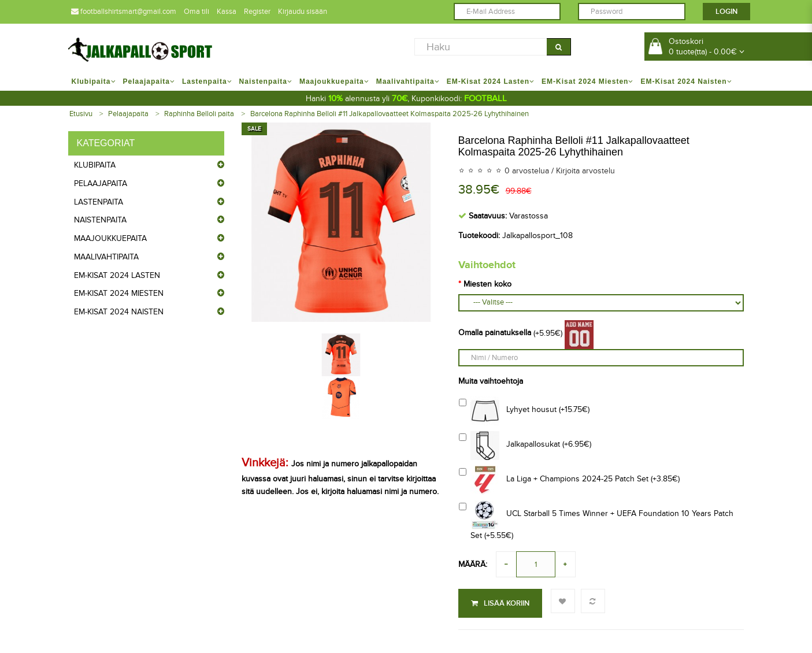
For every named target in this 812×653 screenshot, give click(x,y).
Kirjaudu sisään (303, 12)
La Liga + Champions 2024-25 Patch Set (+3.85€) (569, 480)
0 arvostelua (527, 171)
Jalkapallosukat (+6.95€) (525, 446)
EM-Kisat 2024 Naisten (119, 312)
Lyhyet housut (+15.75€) (524, 411)
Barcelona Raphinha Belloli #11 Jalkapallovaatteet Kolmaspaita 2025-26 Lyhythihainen (390, 114)
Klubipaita (95, 165)
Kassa (227, 12)
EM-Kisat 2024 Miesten (119, 293)
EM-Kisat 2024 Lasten (117, 275)
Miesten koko (487, 284)
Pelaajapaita (128, 114)
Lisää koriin (500, 603)
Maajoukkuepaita (110, 238)
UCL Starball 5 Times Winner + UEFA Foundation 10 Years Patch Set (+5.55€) (596, 520)
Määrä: (473, 564)
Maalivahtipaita (106, 257)
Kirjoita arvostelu (585, 171)
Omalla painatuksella (495, 333)
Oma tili (196, 12)
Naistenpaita (100, 220)
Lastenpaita (99, 202)
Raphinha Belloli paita (199, 114)
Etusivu (81, 114)
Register (257, 12)
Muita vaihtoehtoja (491, 381)
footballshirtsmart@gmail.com (124, 12)
